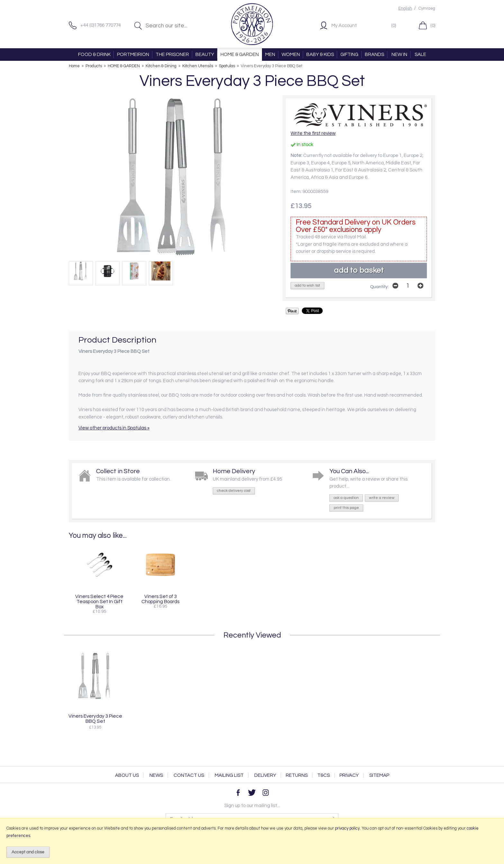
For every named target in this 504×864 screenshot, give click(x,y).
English (405, 9)
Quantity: (379, 287)
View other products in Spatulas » (114, 428)
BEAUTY (205, 55)
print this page (346, 508)
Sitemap (379, 775)
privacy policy (347, 828)
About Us (127, 775)
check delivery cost (234, 491)
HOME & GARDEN (240, 55)
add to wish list (307, 285)
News (156, 775)
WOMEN (291, 55)
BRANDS (374, 55)
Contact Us (189, 775)
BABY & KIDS (320, 55)
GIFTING (349, 55)
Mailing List (229, 775)
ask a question (346, 498)
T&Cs (324, 775)
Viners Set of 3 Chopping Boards (160, 599)
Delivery (265, 775)
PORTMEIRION (133, 55)
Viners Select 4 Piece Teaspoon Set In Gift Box (99, 602)
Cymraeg (427, 9)
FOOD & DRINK (94, 55)
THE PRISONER (172, 55)
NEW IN (399, 55)
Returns (297, 775)
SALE (420, 55)
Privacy (349, 775)
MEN (270, 55)
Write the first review (313, 133)
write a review (382, 498)
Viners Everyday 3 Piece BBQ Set (95, 719)
